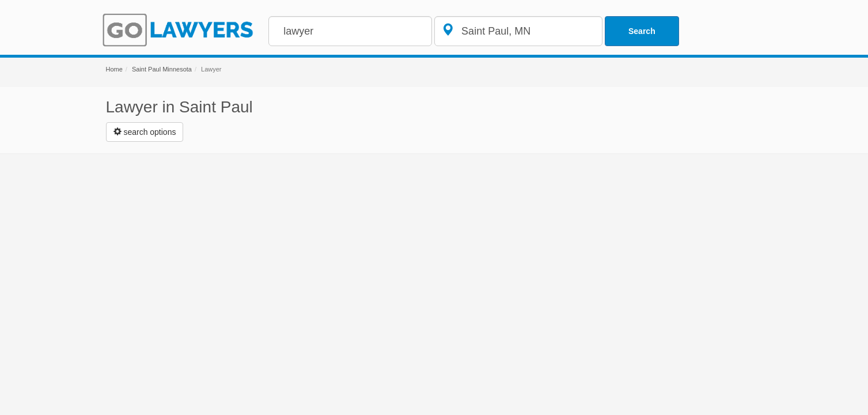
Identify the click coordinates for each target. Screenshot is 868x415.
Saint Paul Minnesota (162, 69)
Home (114, 69)
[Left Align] (145, 132)
